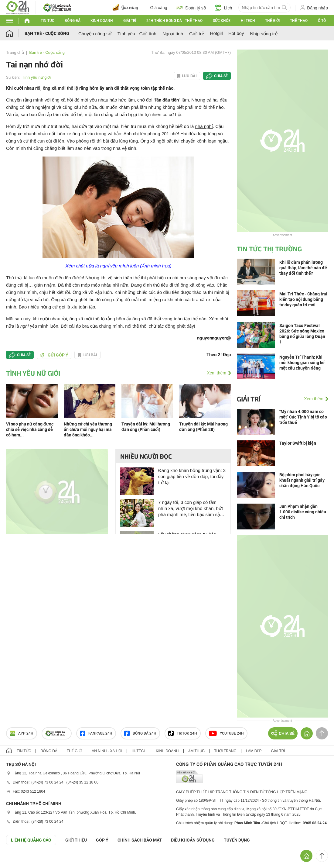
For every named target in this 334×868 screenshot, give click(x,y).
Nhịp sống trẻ (264, 34)
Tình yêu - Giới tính (137, 34)
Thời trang (225, 751)
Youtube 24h (226, 733)
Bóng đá (73, 21)
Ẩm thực (197, 751)
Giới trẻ (197, 34)
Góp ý (102, 840)
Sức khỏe (222, 21)
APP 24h (22, 733)
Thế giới (272, 21)
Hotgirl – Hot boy (227, 33)
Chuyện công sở (95, 34)
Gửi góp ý (54, 355)
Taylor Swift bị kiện (298, 443)
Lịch (224, 8)
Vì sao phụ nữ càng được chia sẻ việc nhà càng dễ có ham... (30, 429)
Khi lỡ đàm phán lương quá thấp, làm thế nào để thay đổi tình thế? (303, 268)
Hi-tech (248, 21)
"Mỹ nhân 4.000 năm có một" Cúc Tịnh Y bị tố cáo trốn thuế (303, 417)
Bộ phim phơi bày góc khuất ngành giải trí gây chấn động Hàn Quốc (302, 480)
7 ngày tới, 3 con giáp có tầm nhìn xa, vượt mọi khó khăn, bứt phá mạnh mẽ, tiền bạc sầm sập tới (191, 509)
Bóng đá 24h (140, 733)
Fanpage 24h (96, 733)
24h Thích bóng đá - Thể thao (174, 21)
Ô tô (322, 21)
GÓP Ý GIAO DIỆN (18, 860)
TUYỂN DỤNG (237, 840)
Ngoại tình (173, 34)
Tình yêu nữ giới (36, 77)
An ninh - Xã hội (107, 751)
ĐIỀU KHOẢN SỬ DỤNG (193, 840)
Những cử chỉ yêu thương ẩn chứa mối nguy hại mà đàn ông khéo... (88, 429)
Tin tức (48, 21)
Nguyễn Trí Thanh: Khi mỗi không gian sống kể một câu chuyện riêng (302, 363)
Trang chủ (15, 52)
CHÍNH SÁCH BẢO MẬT (140, 840)
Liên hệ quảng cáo (31, 840)
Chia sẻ (221, 76)
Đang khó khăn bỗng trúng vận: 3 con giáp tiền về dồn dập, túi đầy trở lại (192, 476)
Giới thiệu (76, 840)
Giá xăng (159, 8)
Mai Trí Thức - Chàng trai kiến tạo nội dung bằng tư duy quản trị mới (303, 299)
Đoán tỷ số (191, 8)
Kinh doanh (102, 21)
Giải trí (130, 21)
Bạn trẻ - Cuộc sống (47, 33)
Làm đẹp (254, 751)
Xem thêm (216, 373)
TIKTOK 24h (183, 733)
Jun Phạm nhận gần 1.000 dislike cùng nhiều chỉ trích (303, 512)
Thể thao (299, 21)
